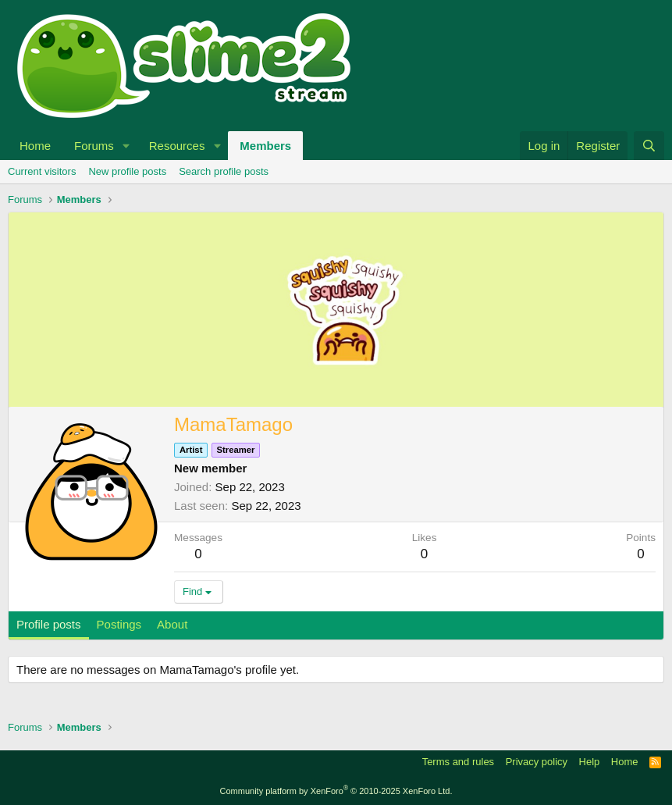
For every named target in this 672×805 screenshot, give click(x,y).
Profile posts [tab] (49, 624)
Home (35, 146)
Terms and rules (458, 762)
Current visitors (42, 171)
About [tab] (172, 624)
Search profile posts (224, 171)
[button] (126, 146)
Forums (94, 146)
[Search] (649, 146)
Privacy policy (537, 762)
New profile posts (127, 171)
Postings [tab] (119, 624)
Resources (177, 146)
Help (590, 762)
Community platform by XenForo (336, 791)
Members (265, 146)
